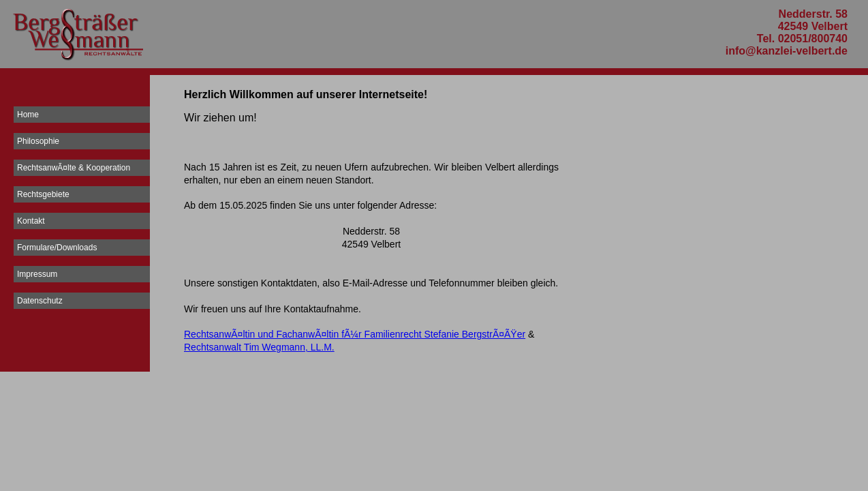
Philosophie (38, 141)
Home (28, 115)
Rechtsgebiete (43, 194)
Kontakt (31, 221)
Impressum (37, 274)
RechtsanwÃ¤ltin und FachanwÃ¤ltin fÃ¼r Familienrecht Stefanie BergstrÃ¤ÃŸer (355, 334)
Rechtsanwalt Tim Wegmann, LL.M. (259, 347)
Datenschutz (40, 301)
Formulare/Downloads (57, 248)
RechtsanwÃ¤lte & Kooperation (74, 168)
